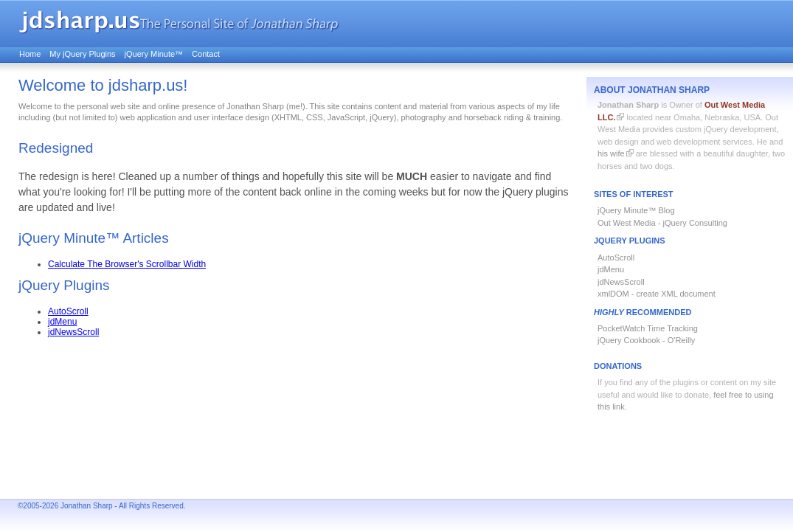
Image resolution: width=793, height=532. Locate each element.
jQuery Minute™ (154, 54)
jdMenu (611, 269)
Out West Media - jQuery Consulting (662, 223)
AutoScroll (616, 258)
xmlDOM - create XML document (657, 294)
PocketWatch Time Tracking (648, 328)
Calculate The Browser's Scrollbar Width (127, 264)
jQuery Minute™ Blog (636, 210)
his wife (611, 153)
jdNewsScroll (621, 282)
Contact (206, 54)
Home (30, 54)
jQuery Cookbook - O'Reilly (646, 340)
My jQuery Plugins (82, 54)
